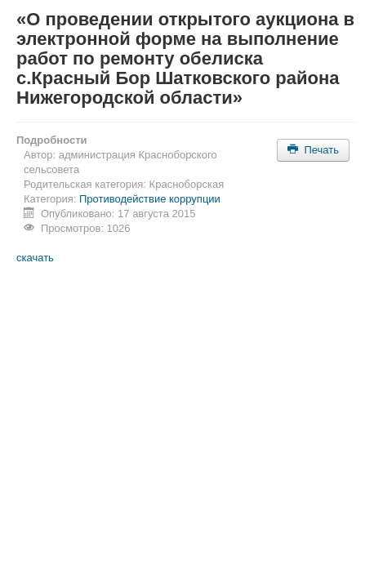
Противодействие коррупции (150, 199)
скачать (35, 258)
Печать (313, 150)
